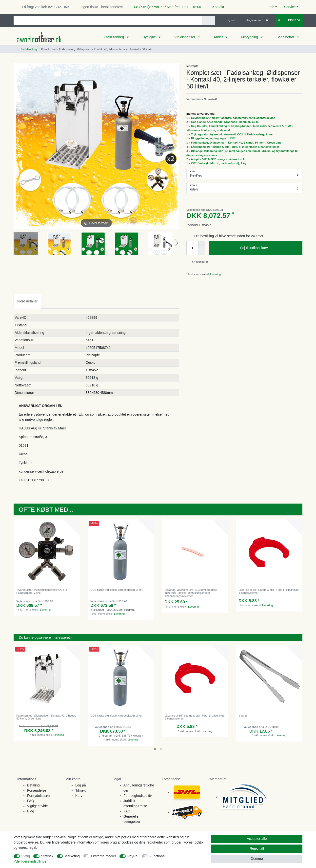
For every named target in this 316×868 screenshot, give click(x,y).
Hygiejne (150, 37)
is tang (243, 716)
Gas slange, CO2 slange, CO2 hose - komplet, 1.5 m (225, 122)
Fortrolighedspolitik (138, 796)
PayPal (133, 856)
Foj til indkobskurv (269, 248)
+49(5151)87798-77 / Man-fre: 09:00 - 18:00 (165, 7)
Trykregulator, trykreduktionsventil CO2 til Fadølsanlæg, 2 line (232, 134)
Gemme (257, 859)
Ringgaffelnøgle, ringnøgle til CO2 (213, 138)
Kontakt (216, 7)
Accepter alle (257, 839)
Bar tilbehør (286, 37)
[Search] (208, 20)
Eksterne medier (103, 856)
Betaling (33, 785)
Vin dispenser (185, 37)
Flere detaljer (27, 301)
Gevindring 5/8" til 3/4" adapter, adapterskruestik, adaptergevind (233, 118)
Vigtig (26, 856)
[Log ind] (228, 20)
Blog (31, 811)
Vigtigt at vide (38, 806)
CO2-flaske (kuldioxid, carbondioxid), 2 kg (219, 163)
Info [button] (271, 7)
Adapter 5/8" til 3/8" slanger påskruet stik (218, 159)
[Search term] (108, 20)
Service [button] (290, 7)
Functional (158, 856)
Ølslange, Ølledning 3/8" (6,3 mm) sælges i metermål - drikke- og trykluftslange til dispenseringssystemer (191, 593)
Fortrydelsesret (39, 796)
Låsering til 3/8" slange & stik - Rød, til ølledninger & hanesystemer (235, 147)
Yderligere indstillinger (31, 861)
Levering (215, 274)
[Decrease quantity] (202, 252)
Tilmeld (81, 790)
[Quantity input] (192, 248)
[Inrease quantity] (202, 245)
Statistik (47, 856)
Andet (219, 37)
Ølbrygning (250, 37)
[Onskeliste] (269, 20)
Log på (81, 785)
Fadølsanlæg (114, 37)
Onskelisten (198, 262)
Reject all (257, 848)
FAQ (31, 801)
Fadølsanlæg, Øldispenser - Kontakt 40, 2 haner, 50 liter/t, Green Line (236, 143)
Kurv (79, 796)
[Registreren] (251, 20)
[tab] (27, 301)
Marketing (72, 856)
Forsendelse (37, 790)
